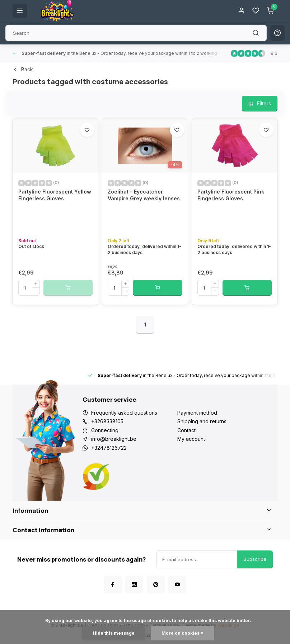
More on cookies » (183, 633)
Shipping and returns (202, 421)
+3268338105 (107, 421)
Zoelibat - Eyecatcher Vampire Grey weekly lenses (144, 195)
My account (191, 439)
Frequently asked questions (124, 413)
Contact (186, 430)
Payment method (197, 413)
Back (23, 69)
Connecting (105, 430)
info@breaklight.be (114, 439)
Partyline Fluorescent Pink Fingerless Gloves (231, 195)
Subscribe (255, 559)
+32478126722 (109, 448)
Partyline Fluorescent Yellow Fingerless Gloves (55, 195)
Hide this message (114, 633)
